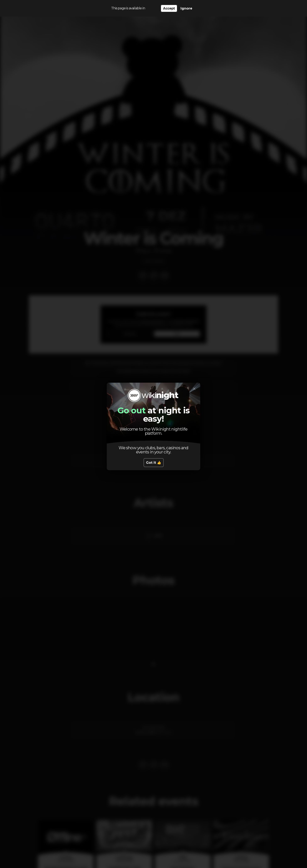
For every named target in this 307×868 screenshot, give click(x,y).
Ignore (186, 8)
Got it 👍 (154, 463)
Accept (169, 8)
